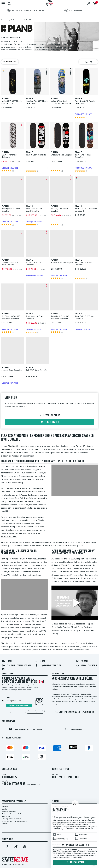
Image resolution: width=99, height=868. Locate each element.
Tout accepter (75, 862)
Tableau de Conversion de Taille (13, 814)
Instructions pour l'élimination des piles (15, 821)
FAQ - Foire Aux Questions (49, 666)
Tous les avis (6, 816)
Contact (5, 824)
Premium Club (58, 674)
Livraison (5, 809)
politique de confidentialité (73, 857)
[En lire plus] (65, 50)
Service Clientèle (87, 666)
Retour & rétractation (9, 811)
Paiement (5, 806)
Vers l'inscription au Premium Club (74, 712)
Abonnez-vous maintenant (19, 706)
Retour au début (50, 416)
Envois (7, 661)
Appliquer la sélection (75, 845)
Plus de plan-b (50, 422)
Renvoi (40, 661)
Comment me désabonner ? (35, 713)
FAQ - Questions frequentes (11, 819)
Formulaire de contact (33, 784)
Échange (82, 661)
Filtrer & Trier (9, 62)
